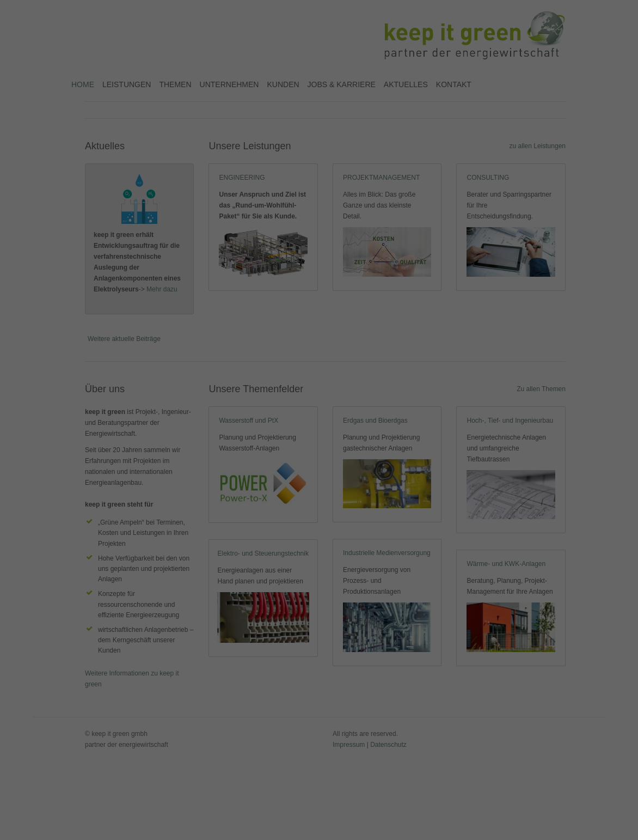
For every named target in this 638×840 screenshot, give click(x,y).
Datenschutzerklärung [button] (324, 172)
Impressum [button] (372, 172)
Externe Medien (371, 75)
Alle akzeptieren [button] (319, 106)
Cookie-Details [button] (271, 172)
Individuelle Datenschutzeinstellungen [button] (319, 159)
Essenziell (250, 75)
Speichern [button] (319, 137)
